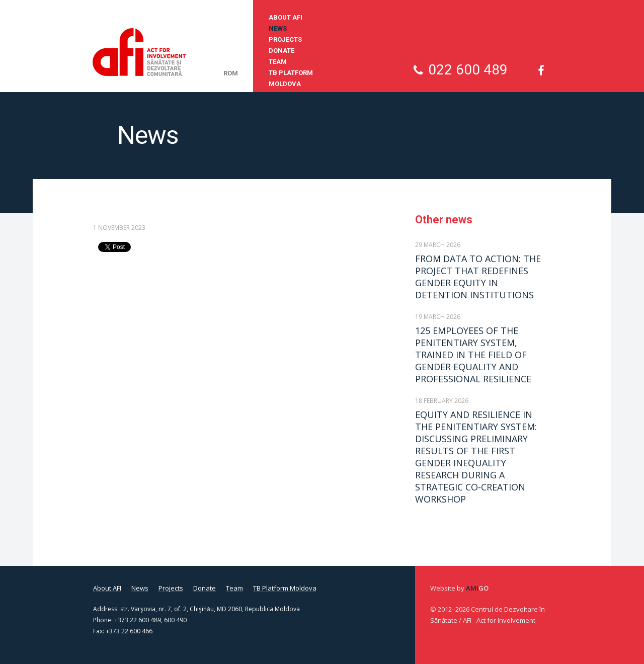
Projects (285, 39)
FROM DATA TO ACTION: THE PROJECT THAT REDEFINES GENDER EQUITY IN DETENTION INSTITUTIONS (478, 277)
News (278, 28)
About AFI (286, 17)
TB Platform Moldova (291, 78)
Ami (477, 588)
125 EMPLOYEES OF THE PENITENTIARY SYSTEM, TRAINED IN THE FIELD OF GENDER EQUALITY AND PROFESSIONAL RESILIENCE (473, 355)
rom (231, 73)
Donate (281, 51)
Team (278, 62)
